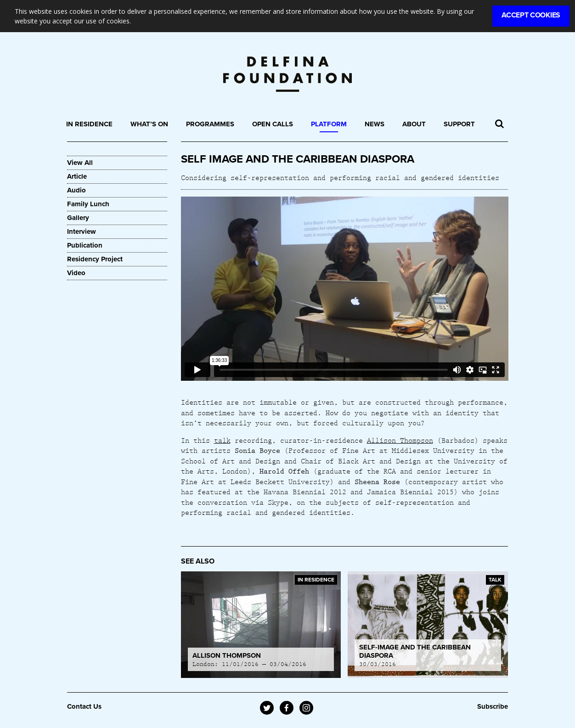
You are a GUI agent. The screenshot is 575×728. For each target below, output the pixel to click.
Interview (82, 231)
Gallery (78, 218)
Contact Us (84, 706)
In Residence (89, 124)
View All (80, 163)
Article (77, 176)
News (375, 124)
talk (222, 440)
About (414, 124)
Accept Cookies (531, 15)
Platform (329, 124)
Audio (76, 190)
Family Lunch (88, 204)
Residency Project (95, 259)
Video (76, 273)
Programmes (210, 124)
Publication (85, 245)
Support (459, 124)
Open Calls (273, 124)
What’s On (149, 124)
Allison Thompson (400, 440)
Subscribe (493, 706)
